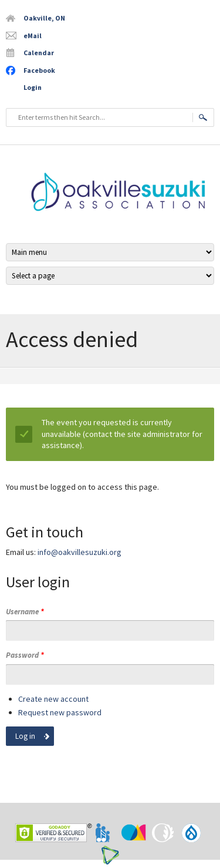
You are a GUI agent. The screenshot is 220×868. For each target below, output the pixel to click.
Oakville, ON (44, 18)
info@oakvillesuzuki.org (79, 552)
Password (25, 655)
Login (33, 87)
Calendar (39, 53)
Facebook (39, 70)
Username (25, 612)
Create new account (53, 699)
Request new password (60, 712)
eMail (33, 36)
